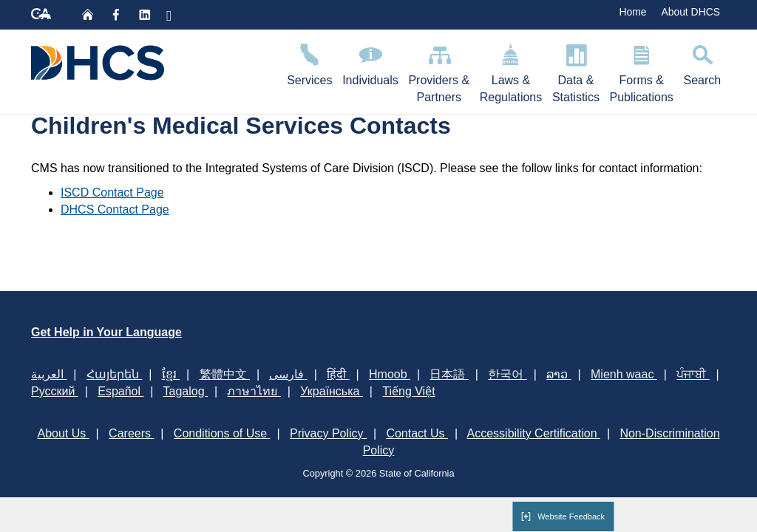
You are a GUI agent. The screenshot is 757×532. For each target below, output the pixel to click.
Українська (332, 391)
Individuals (370, 62)
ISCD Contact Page (112, 192)
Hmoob (390, 374)
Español (120, 391)
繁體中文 (225, 374)
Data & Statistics (576, 71)
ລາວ (559, 374)
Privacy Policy (328, 433)
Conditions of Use (222, 433)
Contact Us (417, 433)
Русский (55, 391)
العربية (49, 374)
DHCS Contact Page (115, 209)
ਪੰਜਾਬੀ (693, 374)
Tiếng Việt (408, 391)
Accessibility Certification (534, 433)
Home (632, 12)
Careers (131, 433)
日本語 (449, 374)
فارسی (288, 374)
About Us (63, 433)
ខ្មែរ (171, 374)
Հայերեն (114, 374)
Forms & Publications (642, 71)
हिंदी (338, 374)
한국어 (507, 374)
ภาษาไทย (254, 391)
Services (309, 62)
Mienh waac (624, 374)
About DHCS (690, 12)
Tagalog (186, 391)
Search (702, 62)
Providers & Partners (439, 71)
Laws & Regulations (511, 71)
